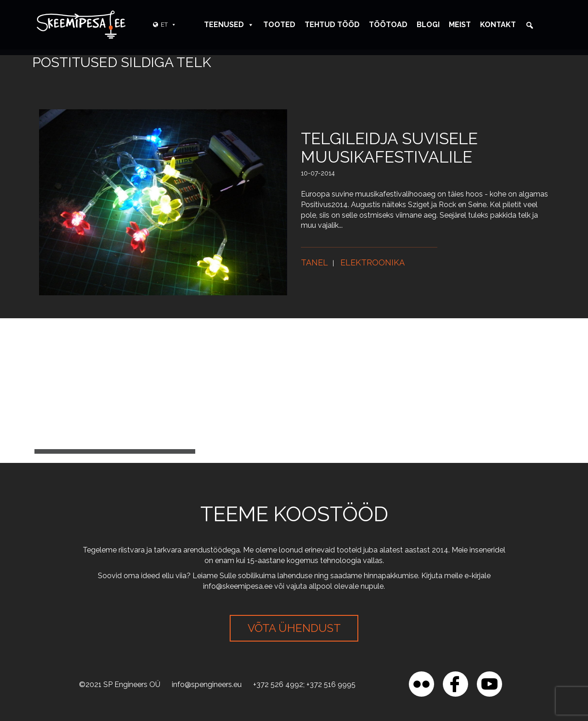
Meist (460, 25)
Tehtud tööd (332, 25)
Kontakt (498, 25)
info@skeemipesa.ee (238, 586)
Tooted (279, 25)
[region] (119, 654)
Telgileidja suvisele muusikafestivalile (389, 148)
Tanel (314, 262)
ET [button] (169, 25)
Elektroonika (373, 262)
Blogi (428, 25)
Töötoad (388, 25)
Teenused (229, 25)
